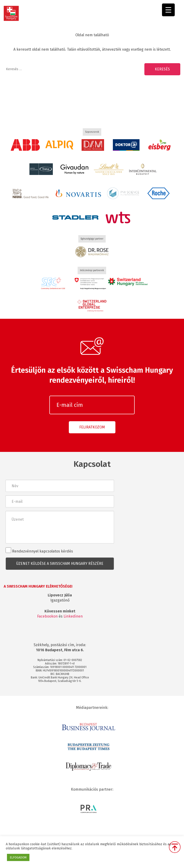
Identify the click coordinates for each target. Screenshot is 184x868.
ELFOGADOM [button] (18, 857)
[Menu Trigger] (168, 10)
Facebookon (47, 616)
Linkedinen (73, 616)
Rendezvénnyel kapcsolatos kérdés (39, 550)
